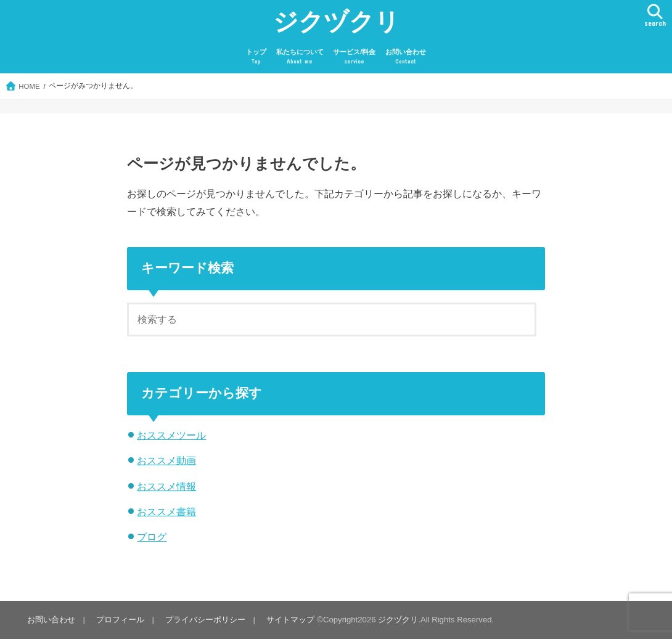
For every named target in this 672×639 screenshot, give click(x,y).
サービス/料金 (354, 57)
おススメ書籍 (166, 511)
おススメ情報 (166, 486)
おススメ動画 (166, 460)
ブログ (152, 537)
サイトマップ (290, 620)
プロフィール (120, 620)
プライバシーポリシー (205, 620)
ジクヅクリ (336, 21)
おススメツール (171, 435)
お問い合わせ (406, 57)
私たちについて (300, 57)
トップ (256, 57)
